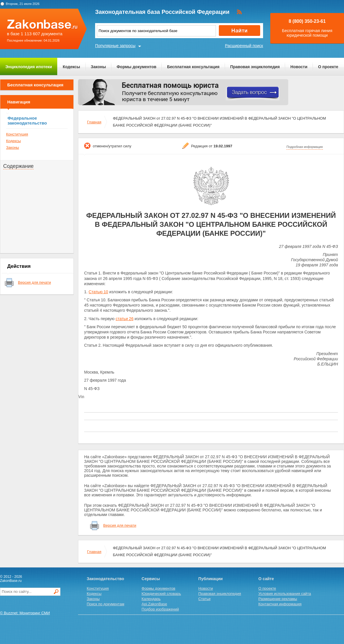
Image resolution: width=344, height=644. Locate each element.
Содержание (18, 166)
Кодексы (71, 67)
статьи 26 (125, 319)
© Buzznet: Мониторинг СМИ (25, 613)
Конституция (17, 134)
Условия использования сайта (285, 594)
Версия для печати (34, 282)
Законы (98, 67)
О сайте (266, 579)
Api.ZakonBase (154, 604)
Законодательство (105, 579)
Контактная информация (280, 604)
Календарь (151, 599)
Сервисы (151, 579)
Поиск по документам (106, 604)
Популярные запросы (115, 46)
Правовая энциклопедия (255, 67)
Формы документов (136, 67)
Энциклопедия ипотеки (29, 67)
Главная (94, 122)
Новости (299, 67)
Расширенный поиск (244, 46)
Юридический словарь (161, 594)
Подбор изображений (160, 609)
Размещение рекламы (278, 599)
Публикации (210, 579)
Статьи (204, 599)
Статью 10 (99, 292)
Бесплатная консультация (193, 67)
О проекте (328, 67)
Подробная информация (305, 147)
